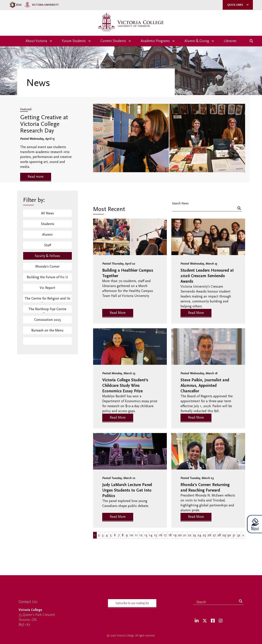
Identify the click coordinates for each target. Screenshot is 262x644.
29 (224, 535)
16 (160, 535)
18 (170, 535)
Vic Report (47, 288)
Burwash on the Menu (47, 330)
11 (136, 535)
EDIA (15, 5)
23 (194, 535)
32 (239, 535)
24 (199, 535)
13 (146, 535)
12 (141, 535)
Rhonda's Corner (47, 267)
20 (180, 535)
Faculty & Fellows (47, 256)
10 (131, 535)
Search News (180, 203)
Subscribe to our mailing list (132, 603)
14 (151, 535)
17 (165, 535)
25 (204, 535)
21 (185, 535)
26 (209, 535)
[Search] (239, 209)
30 (229, 535)
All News (47, 213)
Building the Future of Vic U (47, 277)
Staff (47, 245)
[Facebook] (213, 621)
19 (175, 535)
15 (155, 535)
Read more (36, 177)
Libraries (230, 41)
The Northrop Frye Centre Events (47, 310)
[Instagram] (221, 621)
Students (47, 224)
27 (214, 535)
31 (234, 535)
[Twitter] (205, 621)
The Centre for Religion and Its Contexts (47, 299)
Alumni (47, 235)
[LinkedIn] (197, 621)
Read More (118, 313)
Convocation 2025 (47, 320)
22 (190, 535)
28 (219, 535)
